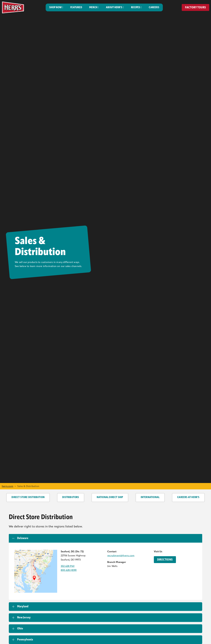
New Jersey (24, 618)
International (150, 497)
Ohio (20, 629)
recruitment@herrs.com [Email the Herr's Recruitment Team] (121, 556)
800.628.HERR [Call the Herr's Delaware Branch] (69, 570)
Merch (93, 8)
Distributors (71, 497)
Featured (76, 8)
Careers (154, 8)
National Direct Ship (110, 497)
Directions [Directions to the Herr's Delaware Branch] (165, 560)
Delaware (23, 538)
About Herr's (114, 8)
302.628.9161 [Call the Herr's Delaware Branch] (68, 566)
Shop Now (55, 8)
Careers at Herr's (188, 497)
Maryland (23, 607)
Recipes (136, 8)
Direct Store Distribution (28, 497)
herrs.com (8, 486)
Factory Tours (195, 8)
